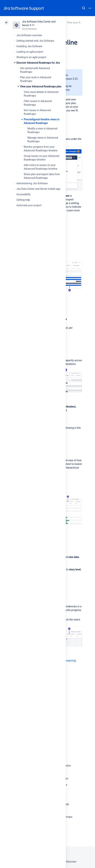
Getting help (23, 200)
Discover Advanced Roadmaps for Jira (38, 63)
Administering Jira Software (32, 183)
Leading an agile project (30, 52)
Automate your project (29, 205)
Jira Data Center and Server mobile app (38, 189)
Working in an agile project (31, 57)
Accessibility (23, 194)
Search (84, 8)
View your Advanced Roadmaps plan (41, 86)
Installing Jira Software (29, 46)
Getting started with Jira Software (35, 41)
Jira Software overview (29, 35)
